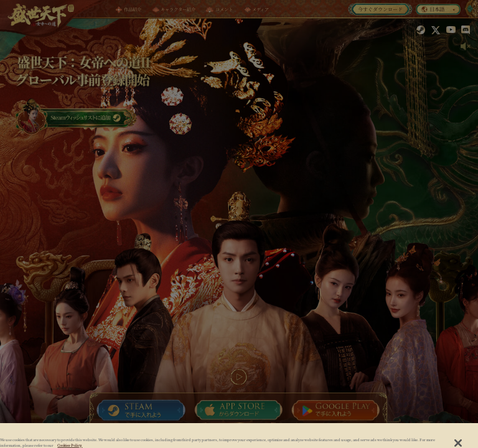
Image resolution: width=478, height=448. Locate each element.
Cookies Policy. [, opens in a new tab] (70, 446)
